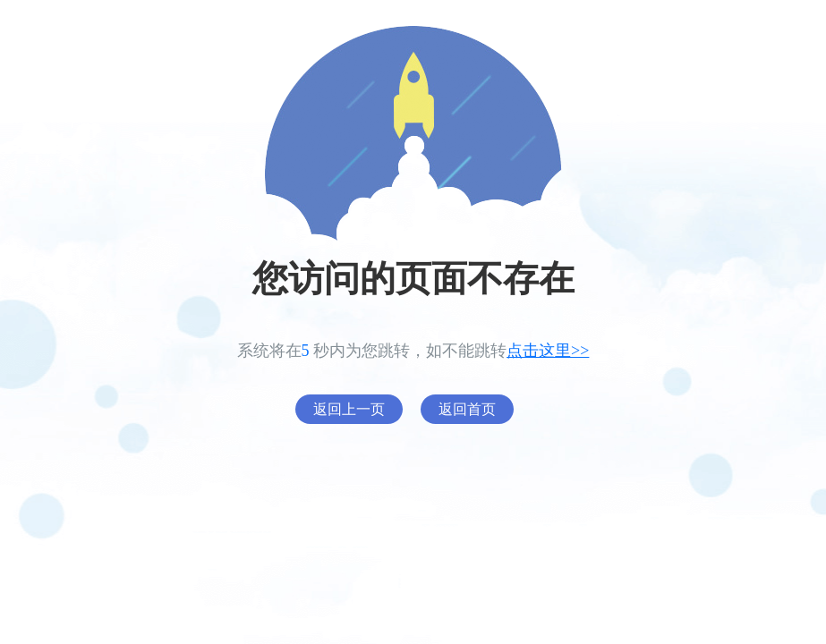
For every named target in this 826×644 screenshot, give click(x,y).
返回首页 (467, 409)
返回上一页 (349, 409)
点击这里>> (548, 351)
